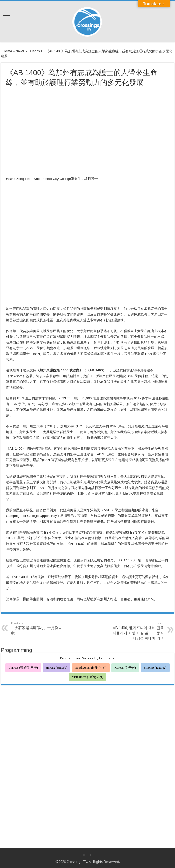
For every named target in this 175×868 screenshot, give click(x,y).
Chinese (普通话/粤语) (23, 668)
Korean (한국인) (125, 668)
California (35, 51)
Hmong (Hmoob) (57, 668)
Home (6, 51)
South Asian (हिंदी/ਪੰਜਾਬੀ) (91, 668)
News (20, 51)
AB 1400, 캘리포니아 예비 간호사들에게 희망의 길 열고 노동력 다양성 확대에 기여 (137, 631)
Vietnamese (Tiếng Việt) (88, 677)
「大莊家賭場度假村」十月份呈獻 (38, 628)
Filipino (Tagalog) (155, 668)
